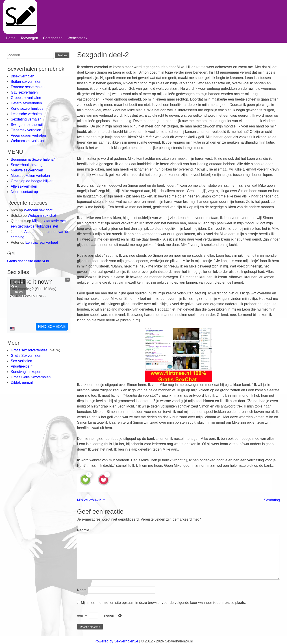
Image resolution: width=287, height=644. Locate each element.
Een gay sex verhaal (42, 242)
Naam (82, 590)
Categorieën (53, 38)
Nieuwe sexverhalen (27, 170)
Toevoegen (29, 38)
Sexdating (272, 500)
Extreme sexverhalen (28, 87)
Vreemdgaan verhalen (28, 135)
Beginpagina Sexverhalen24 (33, 159)
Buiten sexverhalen (26, 82)
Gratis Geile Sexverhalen (31, 377)
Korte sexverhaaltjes (27, 108)
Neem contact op (24, 192)
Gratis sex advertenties (30, 350)
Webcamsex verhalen (28, 141)
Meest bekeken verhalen (30, 176)
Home (11, 38)
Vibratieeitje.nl (22, 366)
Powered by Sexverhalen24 (116, 641)
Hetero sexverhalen (26, 103)
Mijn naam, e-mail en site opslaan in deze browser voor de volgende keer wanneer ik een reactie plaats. (163, 603)
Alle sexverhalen (24, 186)
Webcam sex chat (38, 210)
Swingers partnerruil (27, 125)
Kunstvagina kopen (26, 372)
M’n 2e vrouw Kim (91, 500)
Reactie (84, 530)
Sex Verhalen (21, 361)
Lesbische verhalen (26, 114)
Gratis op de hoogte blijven (32, 181)
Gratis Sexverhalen (26, 356)
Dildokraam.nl (22, 382)
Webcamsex (77, 38)
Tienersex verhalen (26, 130)
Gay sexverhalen (24, 92)
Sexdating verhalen (26, 119)
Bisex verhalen (23, 76)
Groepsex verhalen (26, 98)
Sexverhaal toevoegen (29, 165)
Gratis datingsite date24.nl (28, 261)
